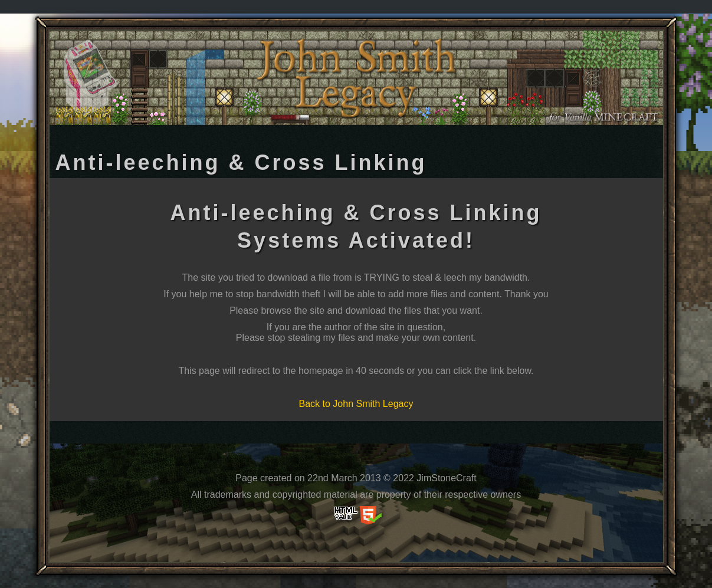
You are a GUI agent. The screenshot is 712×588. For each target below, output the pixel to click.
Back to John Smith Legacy (356, 404)
